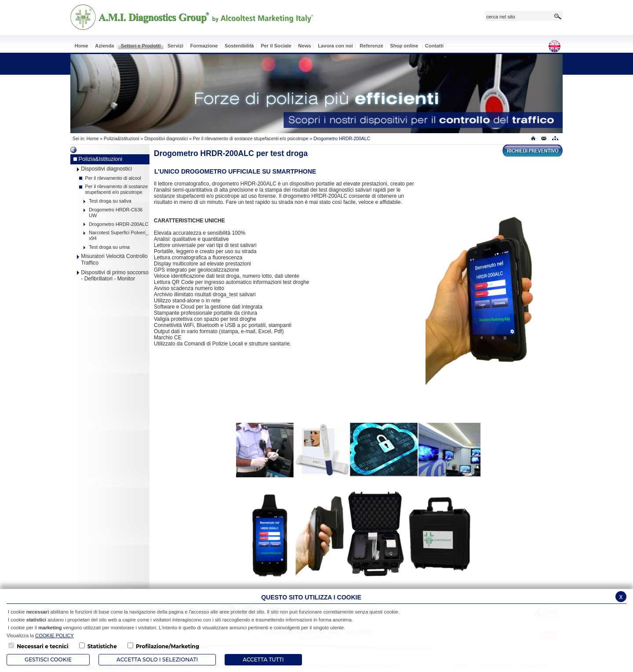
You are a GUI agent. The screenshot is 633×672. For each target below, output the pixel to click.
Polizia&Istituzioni (122, 139)
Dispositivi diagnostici (166, 139)
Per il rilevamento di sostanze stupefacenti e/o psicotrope (251, 139)
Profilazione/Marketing (167, 646)
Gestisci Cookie (48, 659)
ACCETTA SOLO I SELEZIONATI (157, 659)
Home (93, 139)
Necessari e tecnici (42, 646)
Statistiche (102, 646)
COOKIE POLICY (55, 636)
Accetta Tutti (263, 659)
